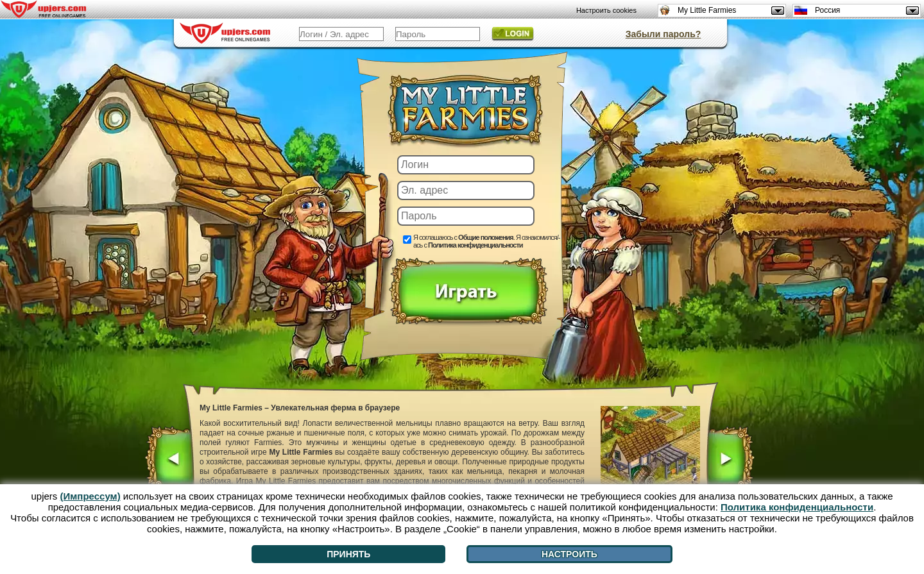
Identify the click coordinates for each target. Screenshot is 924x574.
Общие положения (486, 237)
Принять (348, 554)
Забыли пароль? (663, 34)
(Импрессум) (90, 496)
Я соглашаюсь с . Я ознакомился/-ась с (486, 241)
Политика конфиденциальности (475, 245)
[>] (730, 460)
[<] (170, 460)
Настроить (569, 554)
